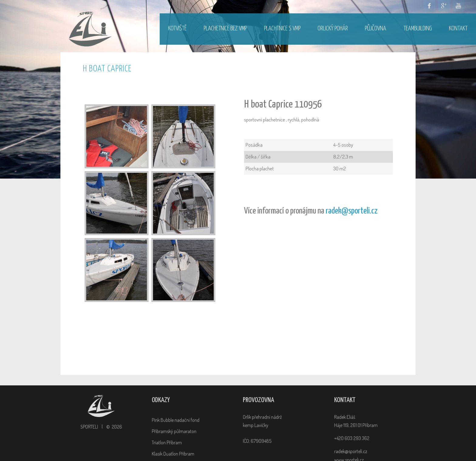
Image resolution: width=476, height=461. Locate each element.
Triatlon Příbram (167, 442)
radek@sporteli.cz (352, 211)
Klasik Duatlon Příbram (173, 454)
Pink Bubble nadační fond (176, 420)
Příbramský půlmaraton (174, 431)
